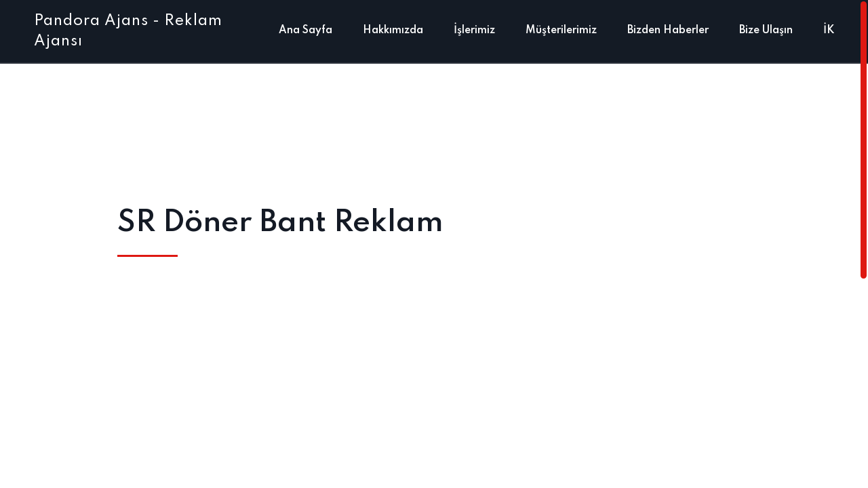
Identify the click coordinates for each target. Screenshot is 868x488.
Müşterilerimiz (561, 30)
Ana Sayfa (305, 30)
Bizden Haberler (668, 30)
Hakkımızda (393, 30)
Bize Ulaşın (766, 30)
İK (829, 30)
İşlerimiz (474, 30)
